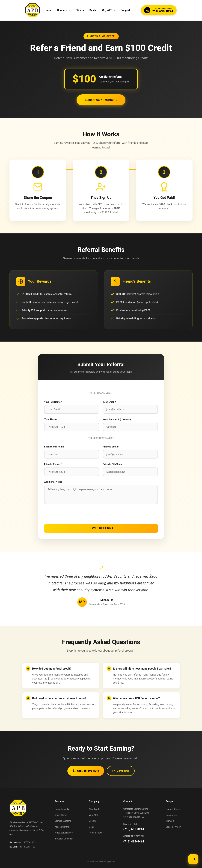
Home (48, 10)
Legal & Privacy (173, 827)
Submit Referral (101, 528)
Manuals (170, 821)
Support (127, 10)
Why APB (108, 10)
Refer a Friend (96, 833)
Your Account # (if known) (117, 419)
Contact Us (121, 771)
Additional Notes (53, 482)
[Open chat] (193, 859)
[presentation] (68, 514)
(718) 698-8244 (134, 829)
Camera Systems (63, 821)
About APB (94, 809)
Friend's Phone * (53, 464)
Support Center (173, 809)
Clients (80, 10)
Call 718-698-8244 (86, 771)
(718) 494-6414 (134, 842)
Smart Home (61, 815)
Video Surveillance (64, 833)
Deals (93, 10)
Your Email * (110, 402)
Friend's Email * (111, 447)
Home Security (62, 809)
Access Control (62, 827)
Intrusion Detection (64, 839)
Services (64, 10)
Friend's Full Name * (55, 447)
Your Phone (50, 419)
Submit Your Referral (101, 100)
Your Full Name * (53, 402)
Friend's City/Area (112, 464)
